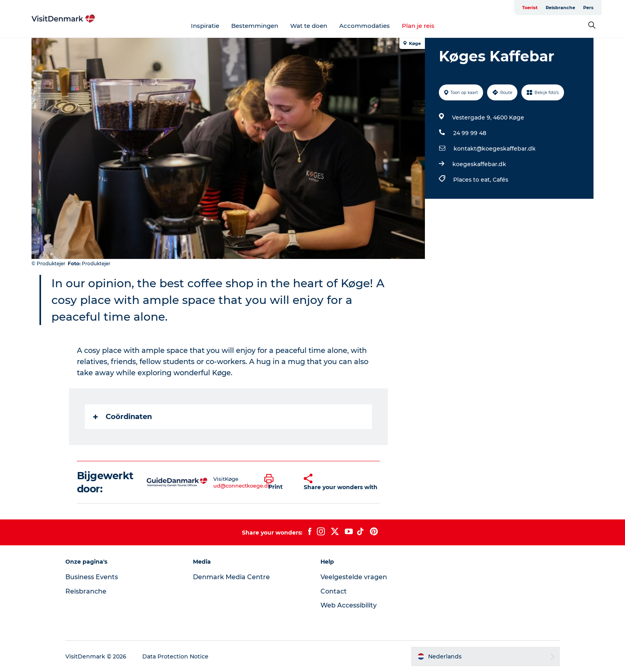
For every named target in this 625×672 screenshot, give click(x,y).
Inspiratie (205, 26)
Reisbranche (560, 8)
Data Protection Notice (175, 656)
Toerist (530, 8)
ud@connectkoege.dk (242, 486)
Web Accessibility (349, 605)
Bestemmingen (255, 26)
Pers (588, 8)
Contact (334, 591)
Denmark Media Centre (231, 577)
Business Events (92, 577)
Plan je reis (418, 26)
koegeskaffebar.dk (479, 164)
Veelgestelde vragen (354, 577)
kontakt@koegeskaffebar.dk (495, 149)
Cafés (500, 180)
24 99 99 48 (470, 133)
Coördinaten (123, 417)
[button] (278, 482)
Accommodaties (365, 26)
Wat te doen (309, 26)
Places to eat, (473, 180)
